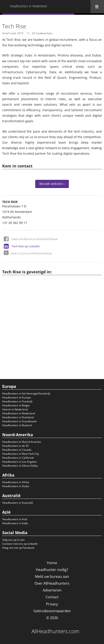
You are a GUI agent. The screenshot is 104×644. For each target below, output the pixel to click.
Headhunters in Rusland (17, 425)
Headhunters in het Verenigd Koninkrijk (26, 393)
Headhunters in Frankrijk (17, 401)
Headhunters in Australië (18, 503)
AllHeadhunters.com (55, 631)
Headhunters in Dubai (16, 486)
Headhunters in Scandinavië (19, 421)
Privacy (52, 604)
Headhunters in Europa (16, 397)
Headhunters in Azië (15, 519)
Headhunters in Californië (18, 458)
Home (52, 563)
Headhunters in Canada (17, 450)
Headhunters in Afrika (16, 482)
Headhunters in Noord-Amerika (22, 442)
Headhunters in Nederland (19, 413)
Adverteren (52, 590)
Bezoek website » (52, 184)
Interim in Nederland (15, 409)
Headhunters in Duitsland (18, 417)
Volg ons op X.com (13, 540)
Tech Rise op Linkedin (26, 246)
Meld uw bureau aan (52, 576)
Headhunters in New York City (21, 454)
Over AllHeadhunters (52, 583)
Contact (52, 597)
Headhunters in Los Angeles (19, 462)
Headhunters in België (16, 405)
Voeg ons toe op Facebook (18, 548)
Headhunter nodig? (52, 570)
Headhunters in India (15, 523)
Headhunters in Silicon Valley (20, 466)
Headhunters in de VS (15, 446)
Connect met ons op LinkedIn (20, 544)
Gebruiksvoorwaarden (52, 611)
